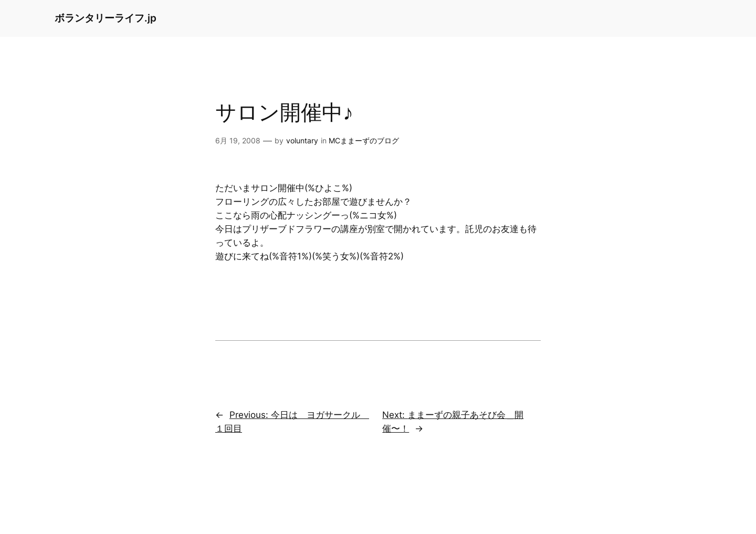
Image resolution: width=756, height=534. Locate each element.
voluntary (302, 140)
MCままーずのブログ (364, 140)
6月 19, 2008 (238, 140)
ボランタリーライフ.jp (106, 18)
